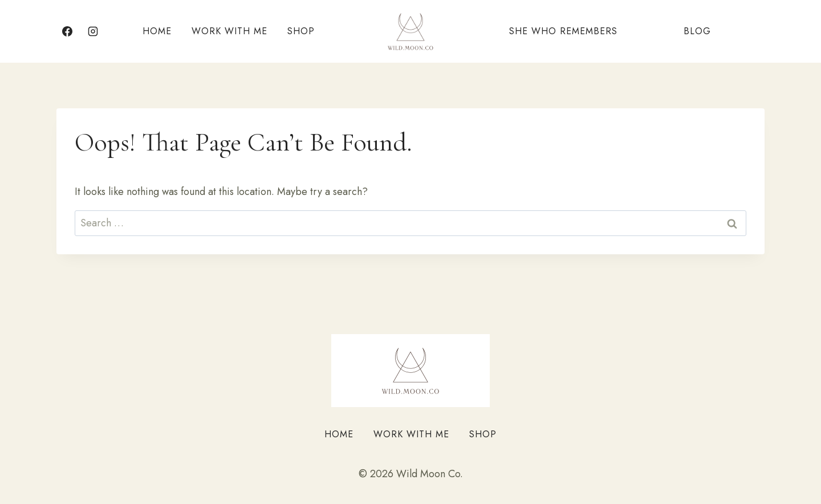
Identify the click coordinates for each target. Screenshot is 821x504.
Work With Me (229, 31)
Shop (301, 31)
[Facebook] (67, 31)
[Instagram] (93, 31)
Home (157, 31)
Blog (697, 31)
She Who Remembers (563, 31)
